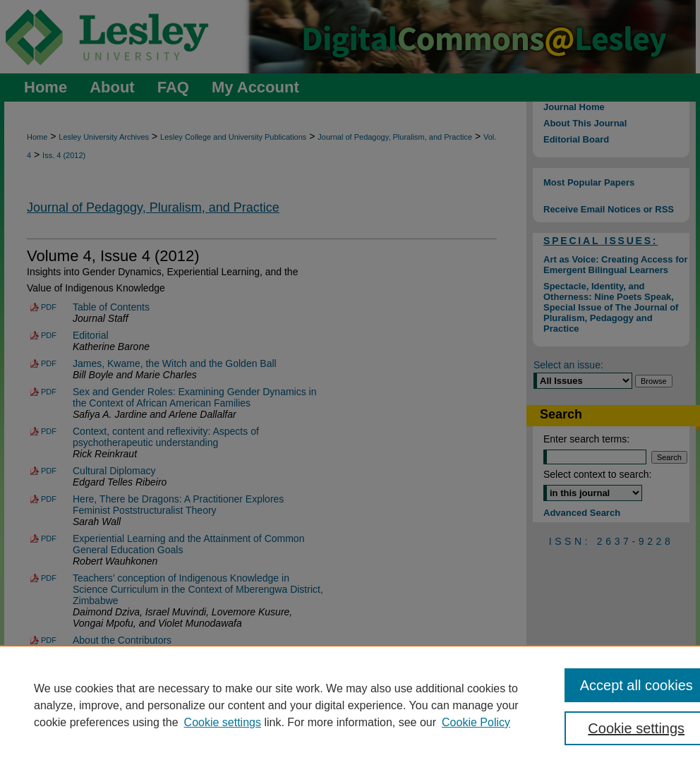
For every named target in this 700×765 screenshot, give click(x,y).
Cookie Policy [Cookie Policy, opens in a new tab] (476, 722)
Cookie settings (223, 722)
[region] (350, 705)
